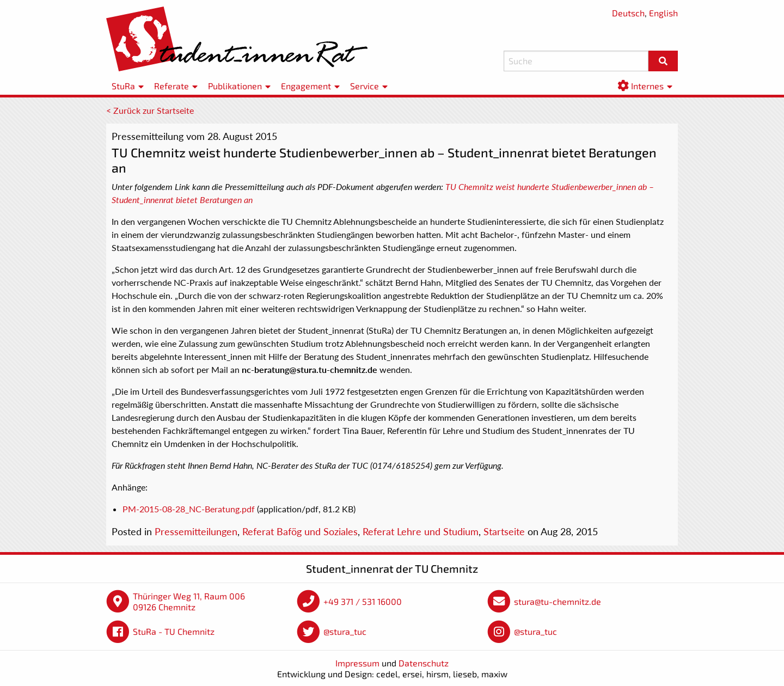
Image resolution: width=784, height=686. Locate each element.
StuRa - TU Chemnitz (174, 631)
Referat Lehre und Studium (421, 531)
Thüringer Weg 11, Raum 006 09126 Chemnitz (189, 601)
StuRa (123, 86)
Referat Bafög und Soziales (300, 531)
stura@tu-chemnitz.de (558, 601)
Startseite (504, 531)
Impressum (357, 663)
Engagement (306, 86)
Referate (171, 86)
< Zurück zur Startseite (150, 110)
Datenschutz (424, 663)
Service (365, 86)
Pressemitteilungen (196, 531)
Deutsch (628, 13)
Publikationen (235, 86)
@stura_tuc (345, 631)
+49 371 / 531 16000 (363, 601)
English (663, 13)
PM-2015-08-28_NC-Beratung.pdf (189, 509)
